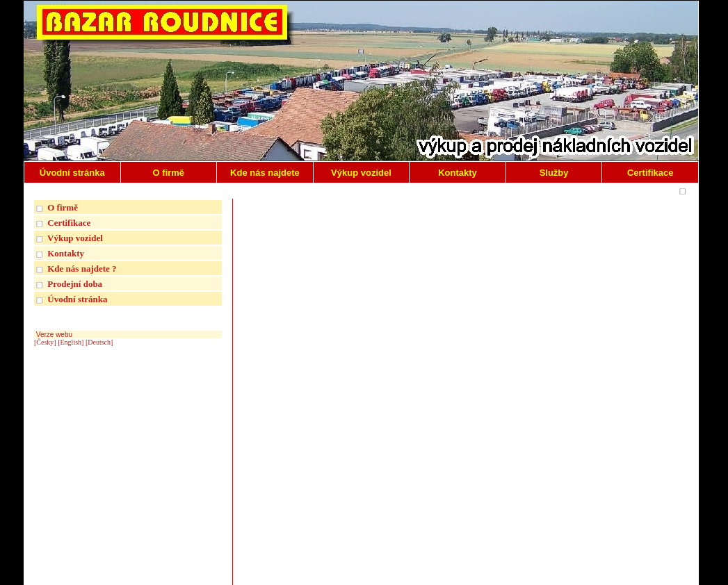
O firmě (63, 207)
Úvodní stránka (77, 299)
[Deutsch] (99, 342)
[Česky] (45, 342)
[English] (71, 342)
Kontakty (66, 253)
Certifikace (69, 223)
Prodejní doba (75, 284)
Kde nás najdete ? (82, 269)
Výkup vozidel (75, 238)
